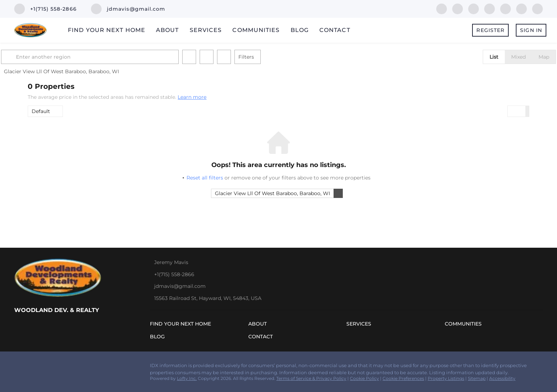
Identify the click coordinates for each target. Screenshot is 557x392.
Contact (335, 30)
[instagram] (505, 8)
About (167, 30)
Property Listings (446, 378)
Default (41, 111)
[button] (36, 57)
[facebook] (442, 8)
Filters (273, 57)
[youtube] (521, 8)
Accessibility (502, 378)
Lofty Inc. (187, 378)
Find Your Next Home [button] (107, 30)
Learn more (192, 97)
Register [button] (490, 30)
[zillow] (474, 8)
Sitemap (477, 378)
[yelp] (490, 8)
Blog (300, 30)
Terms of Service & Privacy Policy (311, 378)
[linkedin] (458, 8)
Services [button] (206, 30)
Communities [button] (256, 30)
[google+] (537, 8)
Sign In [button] (531, 30)
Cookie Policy (364, 378)
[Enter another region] (119, 57)
